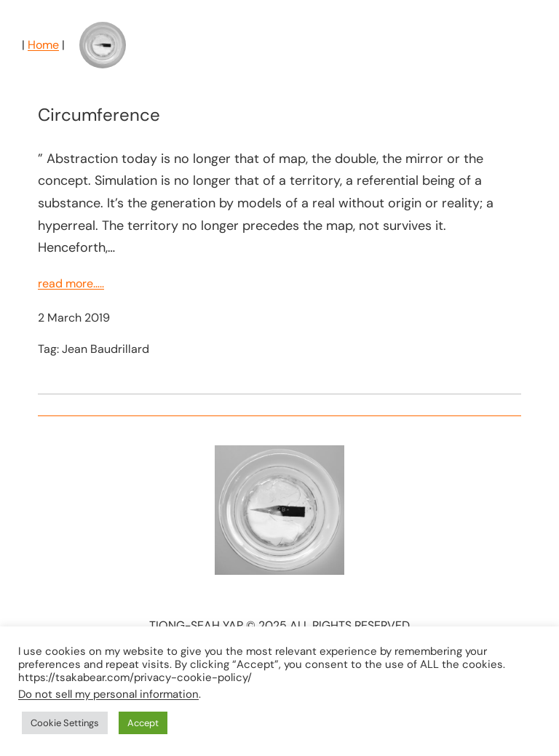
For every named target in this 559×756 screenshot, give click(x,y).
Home (43, 45)
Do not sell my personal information (108, 694)
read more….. (71, 283)
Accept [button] (143, 723)
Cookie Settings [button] (65, 723)
